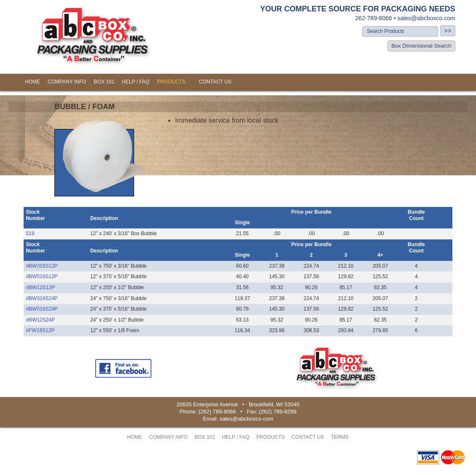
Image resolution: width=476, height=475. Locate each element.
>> (448, 31)
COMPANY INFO (67, 82)
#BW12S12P (40, 287)
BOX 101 (104, 82)
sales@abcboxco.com (426, 18)
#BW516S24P (42, 309)
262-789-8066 (374, 18)
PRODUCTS (171, 82)
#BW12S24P (40, 320)
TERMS (340, 437)
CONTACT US (215, 82)
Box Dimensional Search (421, 46)
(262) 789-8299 (278, 412)
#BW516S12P (42, 276)
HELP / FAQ (136, 82)
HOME (32, 82)
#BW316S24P (42, 298)
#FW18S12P (40, 330)
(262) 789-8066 (217, 412)
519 (30, 233)
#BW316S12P (42, 266)
